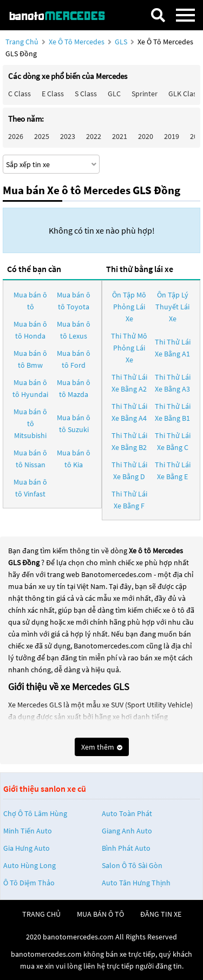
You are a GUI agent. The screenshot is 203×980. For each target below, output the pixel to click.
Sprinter (145, 94)
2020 (146, 136)
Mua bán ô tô (30, 301)
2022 (94, 136)
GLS (122, 42)
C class (19, 94)
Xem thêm (102, 747)
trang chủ (41, 914)
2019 (172, 136)
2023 (68, 136)
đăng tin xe (161, 914)
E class (53, 94)
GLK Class (184, 94)
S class (86, 94)
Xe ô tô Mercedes (77, 42)
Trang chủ (22, 42)
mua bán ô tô (100, 914)
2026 (16, 136)
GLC (114, 94)
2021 (120, 136)
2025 (42, 136)
